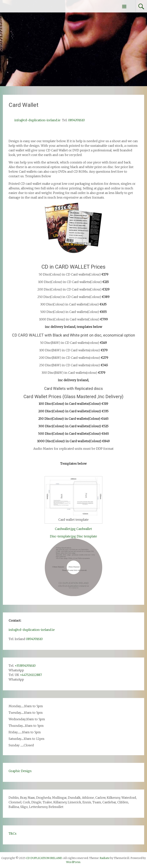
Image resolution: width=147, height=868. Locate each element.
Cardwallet (84, 529)
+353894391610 (25, 666)
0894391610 (76, 120)
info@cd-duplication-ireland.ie (37, 120)
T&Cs (13, 833)
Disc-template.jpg (63, 536)
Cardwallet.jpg (65, 529)
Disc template (87, 536)
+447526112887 (31, 675)
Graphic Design (20, 771)
